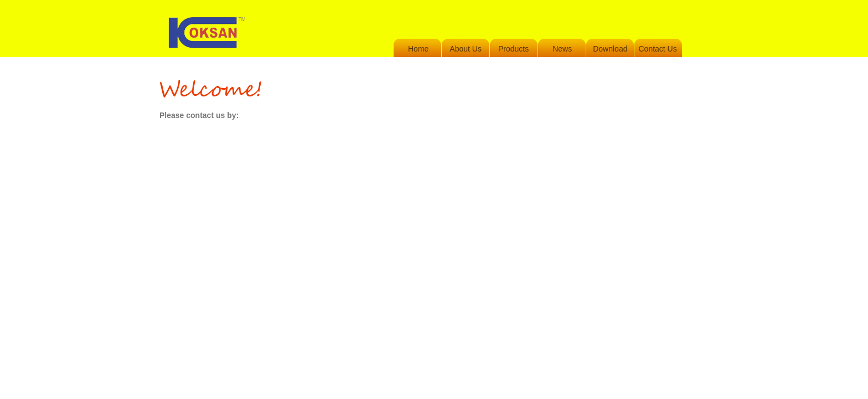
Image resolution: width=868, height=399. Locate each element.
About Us (466, 49)
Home (418, 49)
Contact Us (657, 49)
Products (513, 49)
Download (610, 49)
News (562, 49)
